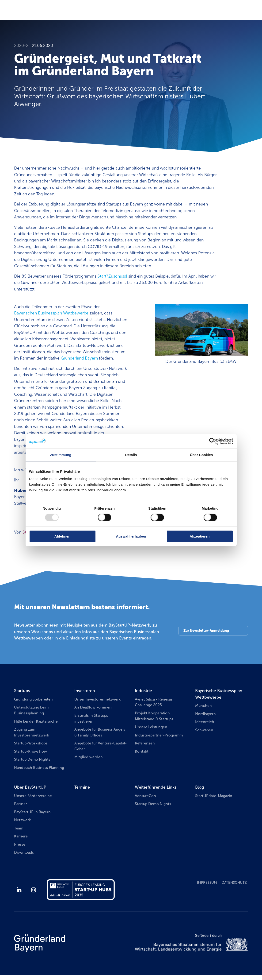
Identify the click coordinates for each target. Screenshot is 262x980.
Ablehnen (62, 536)
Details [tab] (131, 455)
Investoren (85, 691)
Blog (199, 787)
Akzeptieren (199, 536)
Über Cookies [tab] (201, 455)
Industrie (143, 691)
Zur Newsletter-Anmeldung (206, 631)
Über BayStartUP (30, 787)
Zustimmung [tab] (61, 455)
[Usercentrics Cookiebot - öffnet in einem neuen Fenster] (213, 441)
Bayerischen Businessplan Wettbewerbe (51, 313)
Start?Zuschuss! (112, 276)
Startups (22, 691)
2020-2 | (23, 46)
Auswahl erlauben (131, 536)
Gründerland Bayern (79, 358)
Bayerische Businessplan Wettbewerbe (219, 694)
